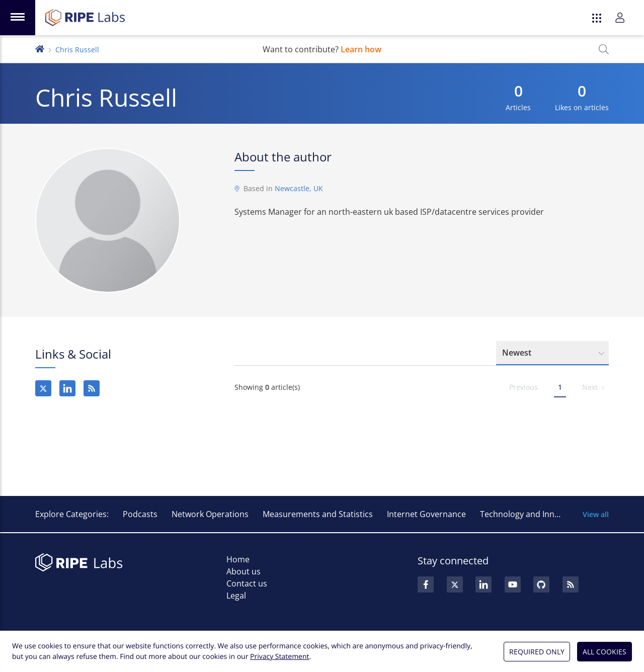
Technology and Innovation (532, 514)
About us (244, 571)
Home (238, 559)
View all (596, 514)
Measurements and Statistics (318, 514)
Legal (236, 596)
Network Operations (210, 514)
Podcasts (140, 514)
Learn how (361, 49)
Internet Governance (426, 514)
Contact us (247, 583)
